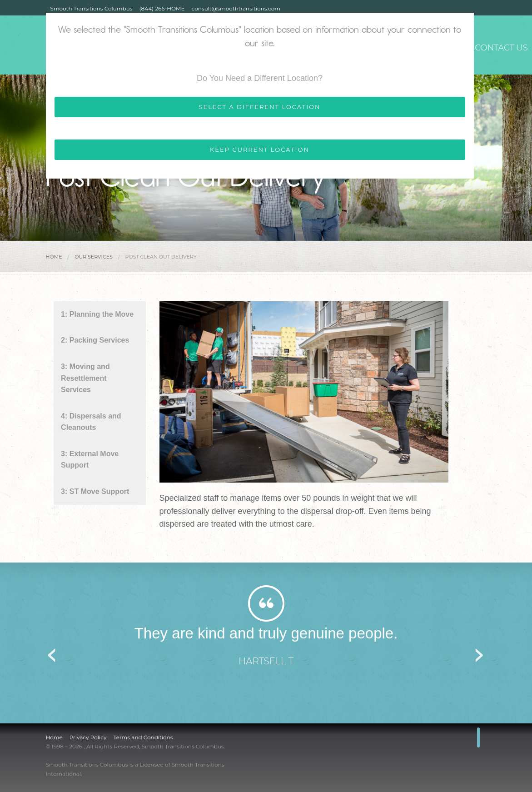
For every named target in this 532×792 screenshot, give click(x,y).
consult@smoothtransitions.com (236, 8)
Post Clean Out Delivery (161, 257)
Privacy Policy (88, 737)
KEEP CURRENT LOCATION (260, 149)
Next (480, 652)
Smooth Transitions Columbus (92, 8)
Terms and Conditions (143, 737)
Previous (53, 652)
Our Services (94, 257)
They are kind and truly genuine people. (266, 633)
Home (54, 257)
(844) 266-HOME (162, 8)
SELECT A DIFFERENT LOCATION (259, 107)
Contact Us (499, 46)
